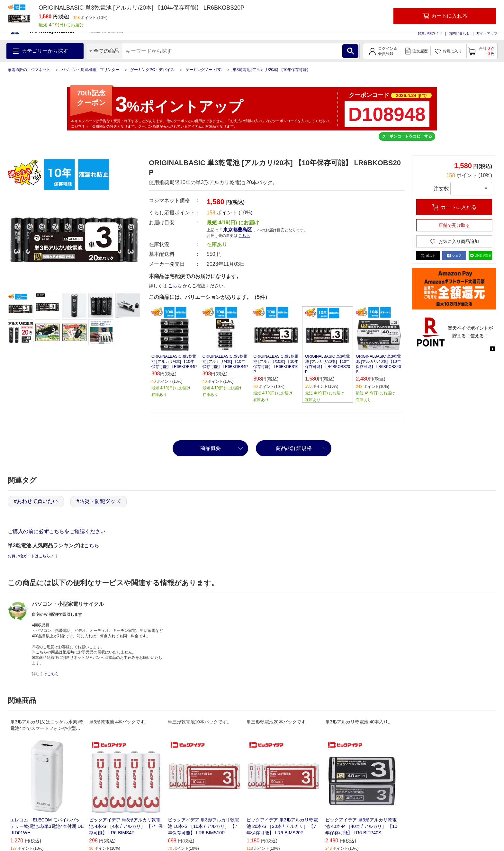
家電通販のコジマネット (29, 70)
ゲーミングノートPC (204, 70)
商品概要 (211, 448)
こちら (244, 236)
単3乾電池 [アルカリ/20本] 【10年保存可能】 (272, 70)
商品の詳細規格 (294, 448)
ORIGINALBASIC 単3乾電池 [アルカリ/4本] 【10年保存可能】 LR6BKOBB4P (225, 362)
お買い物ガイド (430, 33)
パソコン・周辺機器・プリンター (90, 70)
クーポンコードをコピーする (407, 136)
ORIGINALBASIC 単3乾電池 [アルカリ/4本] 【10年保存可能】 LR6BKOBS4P (174, 362)
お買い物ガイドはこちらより (33, 556)
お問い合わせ (459, 33)
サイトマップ (487, 33)
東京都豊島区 (238, 230)
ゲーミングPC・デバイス (152, 70)
